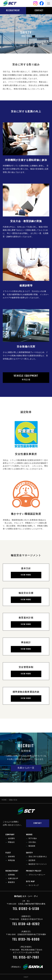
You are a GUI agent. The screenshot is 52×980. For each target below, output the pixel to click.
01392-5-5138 (29, 909)
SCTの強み (33, 838)
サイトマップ (34, 885)
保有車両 (11, 857)
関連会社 (11, 842)
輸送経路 (32, 846)
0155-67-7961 (29, 958)
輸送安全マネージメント (38, 864)
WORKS (29, 835)
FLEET (8, 853)
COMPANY (10, 835)
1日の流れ (32, 842)
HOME (4, 800)
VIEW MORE (26, 575)
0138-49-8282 (29, 924)
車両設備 (26, 377)
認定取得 (32, 860)
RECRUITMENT (13, 11)
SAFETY (29, 853)
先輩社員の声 (13, 878)
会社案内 (11, 838)
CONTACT (39, 11)
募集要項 (11, 882)
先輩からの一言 (26, 768)
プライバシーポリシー (37, 875)
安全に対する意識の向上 (38, 857)
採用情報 (11, 875)
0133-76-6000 (29, 940)
